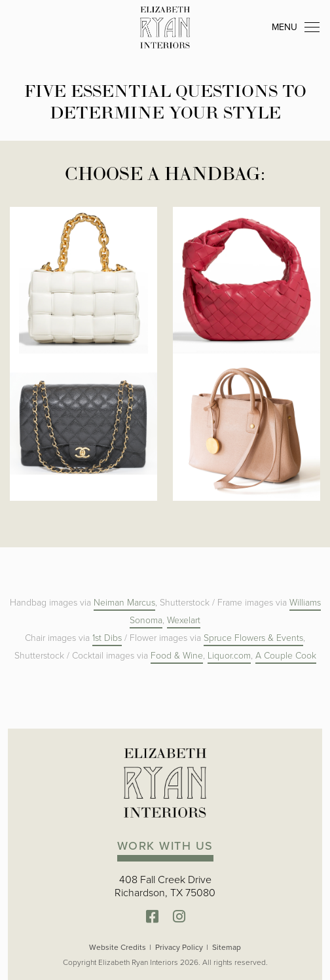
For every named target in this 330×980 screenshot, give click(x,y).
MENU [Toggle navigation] (296, 27)
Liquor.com (229, 656)
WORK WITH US (165, 845)
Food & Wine (177, 656)
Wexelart (184, 620)
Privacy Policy (179, 947)
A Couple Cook (286, 656)
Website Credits (118, 947)
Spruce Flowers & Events (253, 638)
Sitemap (227, 947)
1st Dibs (107, 638)
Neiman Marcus (124, 603)
